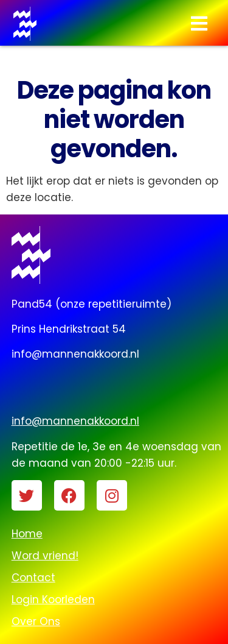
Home (27, 534)
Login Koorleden (53, 600)
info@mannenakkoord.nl (75, 421)
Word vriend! (45, 556)
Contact (33, 578)
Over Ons (36, 621)
